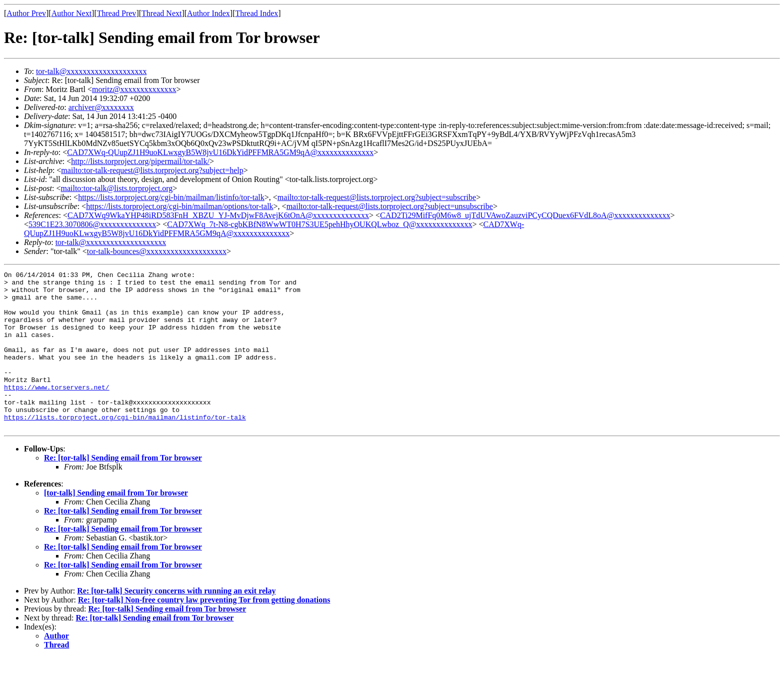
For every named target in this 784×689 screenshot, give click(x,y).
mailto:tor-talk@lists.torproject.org (116, 188)
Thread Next (161, 13)
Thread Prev (117, 13)
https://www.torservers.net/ (57, 411)
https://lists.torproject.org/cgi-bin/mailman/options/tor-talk (179, 206)
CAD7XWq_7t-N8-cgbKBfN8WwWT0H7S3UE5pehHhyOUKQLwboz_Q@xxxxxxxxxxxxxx (319, 224)
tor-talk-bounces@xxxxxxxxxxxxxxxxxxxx (157, 251)
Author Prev (26, 13)
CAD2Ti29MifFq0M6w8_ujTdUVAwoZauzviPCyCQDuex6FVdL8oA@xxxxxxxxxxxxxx (525, 215)
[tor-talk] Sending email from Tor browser (116, 524)
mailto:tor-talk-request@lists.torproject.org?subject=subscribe (377, 197)
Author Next (71, 13)
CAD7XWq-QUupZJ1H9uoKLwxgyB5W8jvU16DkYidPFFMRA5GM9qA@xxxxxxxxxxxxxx (220, 152)
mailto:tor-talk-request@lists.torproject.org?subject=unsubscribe (390, 206)
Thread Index (257, 13)
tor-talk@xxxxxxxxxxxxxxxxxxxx (91, 71)
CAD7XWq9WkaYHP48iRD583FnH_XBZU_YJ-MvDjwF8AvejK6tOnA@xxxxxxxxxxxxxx (218, 215)
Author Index (208, 13)
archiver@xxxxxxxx (101, 107)
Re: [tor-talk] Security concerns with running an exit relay (176, 622)
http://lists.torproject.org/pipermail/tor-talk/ (140, 161)
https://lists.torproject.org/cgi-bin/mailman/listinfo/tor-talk (171, 197)
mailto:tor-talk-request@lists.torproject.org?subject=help (152, 170)
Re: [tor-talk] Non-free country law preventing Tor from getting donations (204, 631)
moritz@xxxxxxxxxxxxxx (134, 89)
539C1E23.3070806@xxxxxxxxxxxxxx (92, 224)
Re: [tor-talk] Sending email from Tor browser (123, 489)
